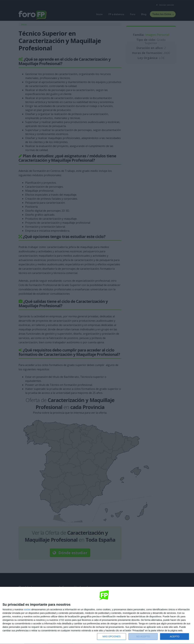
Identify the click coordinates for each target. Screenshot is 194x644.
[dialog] (97, 615)
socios (27, 609)
